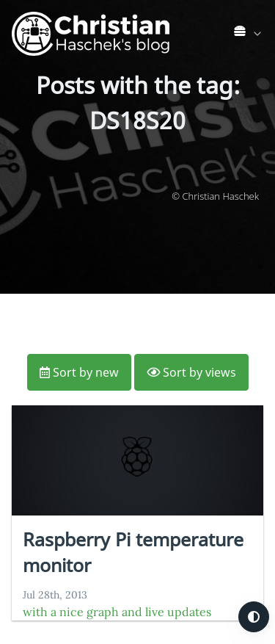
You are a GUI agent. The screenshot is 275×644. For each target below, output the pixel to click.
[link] (249, 34)
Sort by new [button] (79, 372)
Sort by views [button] (191, 372)
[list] (249, 31)
